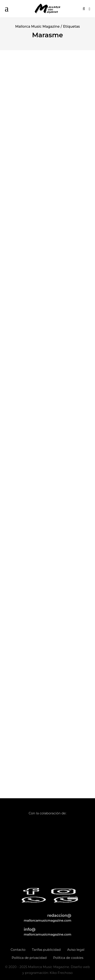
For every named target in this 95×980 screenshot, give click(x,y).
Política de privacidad (29, 958)
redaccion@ (47, 918)
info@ (47, 932)
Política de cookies (68, 958)
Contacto (18, 950)
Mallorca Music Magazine (37, 26)
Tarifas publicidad (46, 950)
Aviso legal (76, 950)
